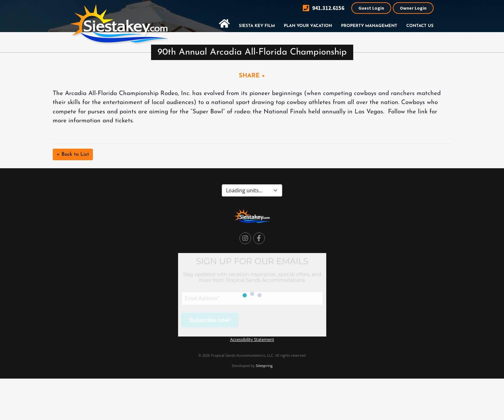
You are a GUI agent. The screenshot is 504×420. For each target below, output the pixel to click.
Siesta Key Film (257, 26)
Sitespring (264, 366)
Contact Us (420, 26)
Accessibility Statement (252, 339)
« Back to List (73, 154)
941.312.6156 (324, 8)
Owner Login (413, 8)
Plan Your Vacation (308, 26)
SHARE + (252, 76)
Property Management (369, 26)
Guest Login (371, 8)
